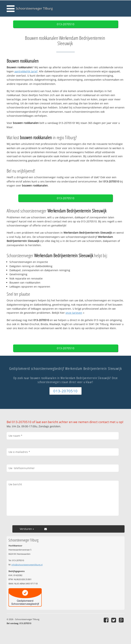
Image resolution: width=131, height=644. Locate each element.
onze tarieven (74, 313)
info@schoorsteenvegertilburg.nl (27, 565)
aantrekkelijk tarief (26, 71)
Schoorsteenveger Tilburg (34, 8)
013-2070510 (66, 24)
